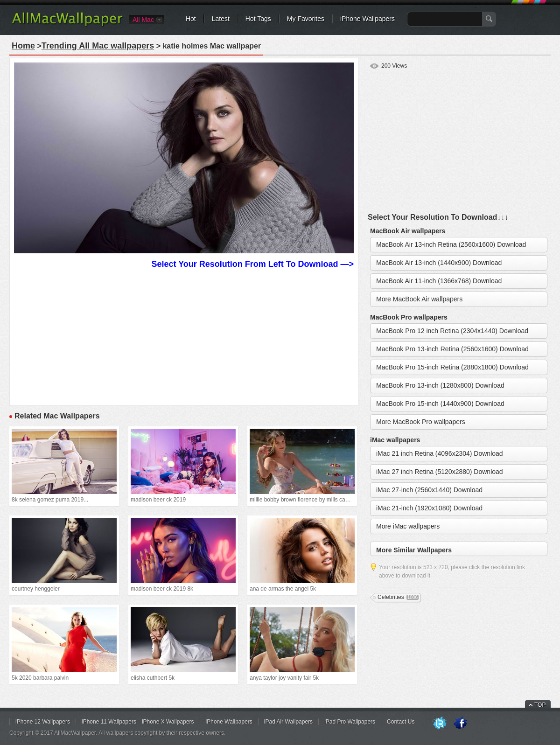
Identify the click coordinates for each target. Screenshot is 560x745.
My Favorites (306, 19)
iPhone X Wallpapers (168, 722)
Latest (221, 19)
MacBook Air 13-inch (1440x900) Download (439, 263)
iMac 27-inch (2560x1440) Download (429, 490)
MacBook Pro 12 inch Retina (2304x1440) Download (452, 331)
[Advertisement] (184, 336)
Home (23, 46)
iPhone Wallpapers (367, 19)
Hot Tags (258, 19)
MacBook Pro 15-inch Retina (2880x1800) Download (452, 367)
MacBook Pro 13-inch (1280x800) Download (440, 385)
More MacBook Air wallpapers (419, 299)
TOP (540, 705)
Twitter (440, 724)
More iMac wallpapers (408, 526)
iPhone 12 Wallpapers (43, 722)
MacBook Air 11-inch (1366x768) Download (439, 281)
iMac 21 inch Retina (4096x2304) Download (440, 453)
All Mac (143, 20)
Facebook (460, 724)
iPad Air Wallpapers (288, 722)
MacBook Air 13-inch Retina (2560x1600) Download (451, 244)
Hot (191, 19)
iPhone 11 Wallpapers (109, 722)
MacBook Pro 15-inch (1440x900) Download (440, 404)
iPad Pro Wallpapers (350, 722)
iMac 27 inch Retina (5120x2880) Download (440, 472)
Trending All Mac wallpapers (98, 46)
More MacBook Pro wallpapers (421, 422)
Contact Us (401, 722)
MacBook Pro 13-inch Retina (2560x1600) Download (452, 349)
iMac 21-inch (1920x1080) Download (429, 508)
